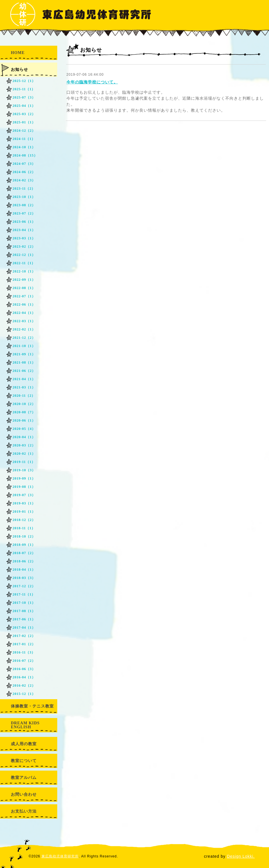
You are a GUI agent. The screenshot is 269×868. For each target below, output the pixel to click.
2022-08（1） (24, 288)
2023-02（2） (24, 246)
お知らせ (19, 70)
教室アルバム (24, 778)
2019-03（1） (24, 503)
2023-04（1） (24, 230)
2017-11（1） (24, 594)
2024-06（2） (24, 172)
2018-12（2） (24, 520)
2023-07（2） (24, 213)
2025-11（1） (24, 89)
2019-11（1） (24, 462)
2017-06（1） (24, 619)
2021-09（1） (24, 354)
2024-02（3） (24, 180)
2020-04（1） (24, 437)
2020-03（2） (24, 445)
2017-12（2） (24, 586)
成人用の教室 (24, 744)
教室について (24, 761)
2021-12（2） (24, 338)
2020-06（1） (24, 420)
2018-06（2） (24, 561)
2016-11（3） (24, 652)
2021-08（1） (24, 362)
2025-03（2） (24, 114)
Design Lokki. (241, 856)
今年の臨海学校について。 (92, 82)
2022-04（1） (24, 313)
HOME (18, 53)
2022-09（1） (24, 280)
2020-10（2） (24, 404)
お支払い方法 (24, 811)
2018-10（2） (24, 536)
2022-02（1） (24, 329)
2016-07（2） (24, 661)
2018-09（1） (24, 545)
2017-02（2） (24, 636)
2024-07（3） (24, 164)
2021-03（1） (24, 387)
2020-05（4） (24, 429)
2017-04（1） (24, 628)
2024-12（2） (24, 131)
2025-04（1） (24, 106)
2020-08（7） (24, 412)
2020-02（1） (24, 454)
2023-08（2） (24, 205)
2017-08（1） (24, 611)
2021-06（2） (24, 371)
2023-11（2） (24, 189)
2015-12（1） (24, 694)
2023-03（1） (24, 238)
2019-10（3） (24, 470)
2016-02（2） (24, 685)
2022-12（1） (24, 255)
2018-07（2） (24, 553)
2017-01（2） (24, 644)
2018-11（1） (24, 528)
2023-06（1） (24, 222)
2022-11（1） (24, 263)
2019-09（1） (24, 478)
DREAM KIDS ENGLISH (25, 725)
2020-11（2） (24, 396)
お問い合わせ (24, 794)
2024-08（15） (25, 155)
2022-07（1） (24, 296)
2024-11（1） (24, 139)
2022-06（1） (24, 304)
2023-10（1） (24, 197)
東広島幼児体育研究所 (60, 856)
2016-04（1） (24, 677)
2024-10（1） (24, 147)
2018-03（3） (24, 578)
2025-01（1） (24, 122)
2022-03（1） (24, 321)
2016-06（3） (24, 669)
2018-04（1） (24, 570)
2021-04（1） (24, 379)
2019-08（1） (24, 487)
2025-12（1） (24, 81)
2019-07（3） (24, 495)
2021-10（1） (24, 346)
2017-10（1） (24, 603)
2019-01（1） (24, 512)
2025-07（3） (24, 97)
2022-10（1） (24, 271)
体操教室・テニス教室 (32, 706)
